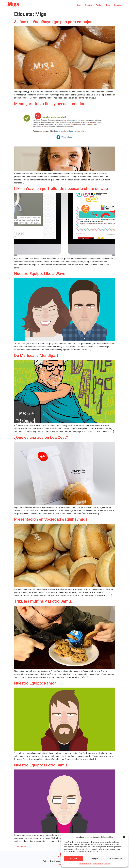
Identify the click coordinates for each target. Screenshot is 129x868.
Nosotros (89, 5)
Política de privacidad (52, 861)
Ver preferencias (115, 859)
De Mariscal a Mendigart (36, 355)
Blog (108, 5)
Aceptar (74, 859)
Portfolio (99, 5)
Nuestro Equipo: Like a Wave (40, 274)
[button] (124, 837)
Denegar (94, 859)
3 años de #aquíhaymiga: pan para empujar (53, 22)
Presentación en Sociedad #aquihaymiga (51, 519)
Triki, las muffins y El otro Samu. (43, 601)
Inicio (79, 5)
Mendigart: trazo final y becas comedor (49, 104)
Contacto (117, 5)
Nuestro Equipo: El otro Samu (40, 765)
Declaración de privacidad (101, 864)
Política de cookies (85, 864)
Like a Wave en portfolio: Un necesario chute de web (61, 189)
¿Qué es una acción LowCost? (41, 437)
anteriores (20, 847)
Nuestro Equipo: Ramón (35, 683)
